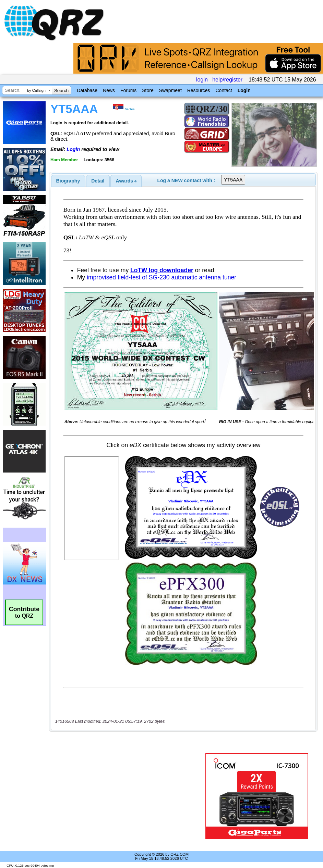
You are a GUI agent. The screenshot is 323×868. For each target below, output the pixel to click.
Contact (224, 90)
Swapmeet (170, 90)
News (109, 90)
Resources (199, 90)
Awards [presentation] (126, 181)
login (202, 80)
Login (244, 90)
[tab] (68, 181)
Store (148, 90)
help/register (227, 80)
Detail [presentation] (98, 181)
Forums (128, 90)
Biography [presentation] (68, 181)
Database (87, 90)
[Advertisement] (128, 796)
